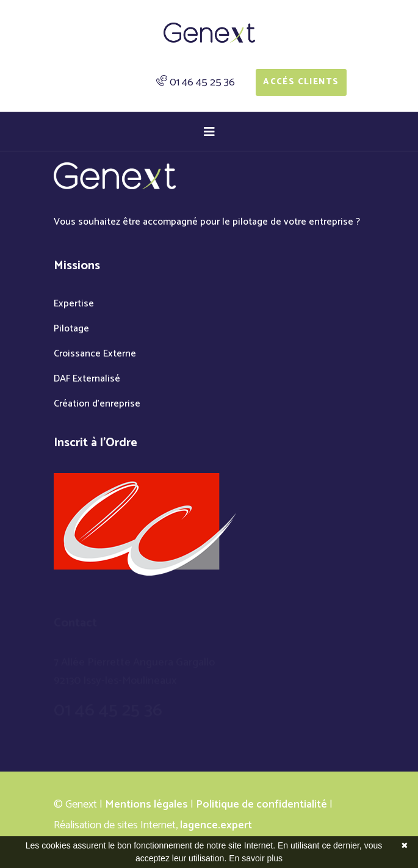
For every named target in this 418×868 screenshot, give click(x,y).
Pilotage (71, 329)
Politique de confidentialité (261, 805)
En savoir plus (256, 858)
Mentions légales (146, 805)
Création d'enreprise (97, 404)
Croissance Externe (95, 354)
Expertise (74, 304)
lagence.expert (216, 825)
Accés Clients (301, 82)
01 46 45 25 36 (202, 82)
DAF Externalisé (87, 379)
